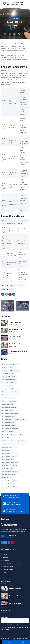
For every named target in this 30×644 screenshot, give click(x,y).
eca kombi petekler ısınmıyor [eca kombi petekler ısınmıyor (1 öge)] (10, 413)
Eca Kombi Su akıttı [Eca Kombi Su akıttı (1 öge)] (20, 419)
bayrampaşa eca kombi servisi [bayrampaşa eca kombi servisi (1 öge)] (11, 392)
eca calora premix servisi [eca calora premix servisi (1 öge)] (9, 401)
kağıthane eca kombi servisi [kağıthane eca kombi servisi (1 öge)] (10, 456)
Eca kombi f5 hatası (15, 337)
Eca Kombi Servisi (8, 567)
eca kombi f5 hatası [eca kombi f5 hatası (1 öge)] (8, 410)
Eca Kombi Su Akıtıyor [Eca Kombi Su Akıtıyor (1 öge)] (8, 422)
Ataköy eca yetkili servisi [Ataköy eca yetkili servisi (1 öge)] (9, 389)
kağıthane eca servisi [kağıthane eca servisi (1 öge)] (8, 459)
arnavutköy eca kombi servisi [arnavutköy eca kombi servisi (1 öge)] (10, 364)
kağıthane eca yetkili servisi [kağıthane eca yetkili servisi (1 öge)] (10, 462)
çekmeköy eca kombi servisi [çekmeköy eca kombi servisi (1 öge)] (10, 481)
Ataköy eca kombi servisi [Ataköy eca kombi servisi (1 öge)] (9, 383)
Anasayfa (5, 554)
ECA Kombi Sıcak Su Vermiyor (18, 351)
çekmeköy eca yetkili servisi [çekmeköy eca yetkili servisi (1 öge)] (10, 487)
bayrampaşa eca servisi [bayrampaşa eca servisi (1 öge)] (9, 395)
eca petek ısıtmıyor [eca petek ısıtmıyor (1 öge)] (8, 432)
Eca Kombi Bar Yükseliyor (17, 344)
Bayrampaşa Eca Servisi (16, 329)
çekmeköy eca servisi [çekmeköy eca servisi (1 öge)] (8, 484)
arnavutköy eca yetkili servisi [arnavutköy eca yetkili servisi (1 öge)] (10, 370)
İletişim (5, 576)
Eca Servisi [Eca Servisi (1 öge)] (21, 435)
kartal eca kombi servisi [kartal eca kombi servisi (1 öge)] (9, 447)
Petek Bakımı (6, 561)
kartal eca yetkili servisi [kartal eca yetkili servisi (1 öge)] (9, 453)
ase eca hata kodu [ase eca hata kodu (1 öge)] (8, 373)
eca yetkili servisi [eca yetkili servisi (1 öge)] (7, 438)
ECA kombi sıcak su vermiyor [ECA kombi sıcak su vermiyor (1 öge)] (10, 429)
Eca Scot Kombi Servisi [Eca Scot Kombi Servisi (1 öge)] (9, 435)
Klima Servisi (18, 640)
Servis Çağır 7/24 (8, 564)
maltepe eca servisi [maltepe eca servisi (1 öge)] (8, 469)
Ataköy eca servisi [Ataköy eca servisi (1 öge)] (7, 386)
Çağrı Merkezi (10, 537)
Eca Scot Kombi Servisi (9, 286)
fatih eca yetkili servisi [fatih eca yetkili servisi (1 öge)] (9, 444)
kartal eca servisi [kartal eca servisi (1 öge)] (7, 450)
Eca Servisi (15, 18)
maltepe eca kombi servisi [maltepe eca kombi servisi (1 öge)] (10, 465)
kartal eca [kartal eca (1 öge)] (21, 444)
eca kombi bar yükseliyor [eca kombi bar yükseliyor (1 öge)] (9, 407)
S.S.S (4, 573)
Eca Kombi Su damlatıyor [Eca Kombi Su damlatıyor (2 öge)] (9, 426)
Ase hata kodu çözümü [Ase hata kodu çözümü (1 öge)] (9, 377)
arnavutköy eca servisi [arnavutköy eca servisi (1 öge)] (9, 367)
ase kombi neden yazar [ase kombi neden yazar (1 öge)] (9, 380)
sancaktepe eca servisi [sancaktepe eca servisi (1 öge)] (9, 475)
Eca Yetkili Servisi (8, 570)
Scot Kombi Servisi (7, 289)
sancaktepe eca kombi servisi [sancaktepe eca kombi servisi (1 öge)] (11, 472)
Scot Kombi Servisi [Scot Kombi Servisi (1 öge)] (7, 478)
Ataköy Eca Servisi (15, 322)
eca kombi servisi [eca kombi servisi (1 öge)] (7, 419)
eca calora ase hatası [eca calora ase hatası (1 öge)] (8, 398)
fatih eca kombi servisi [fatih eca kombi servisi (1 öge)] (9, 441)
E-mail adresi (4, 617)
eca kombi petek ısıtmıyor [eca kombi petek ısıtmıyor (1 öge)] (9, 416)
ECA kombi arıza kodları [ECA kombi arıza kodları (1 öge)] (9, 404)
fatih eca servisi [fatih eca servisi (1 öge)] (22, 441)
